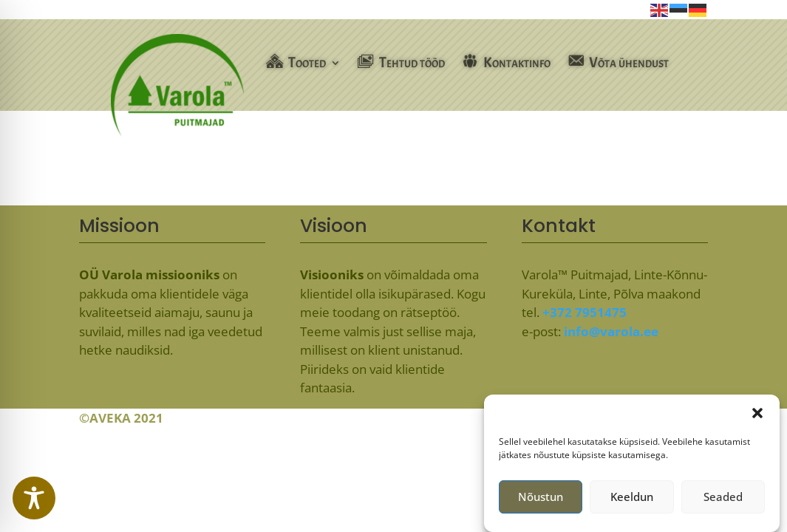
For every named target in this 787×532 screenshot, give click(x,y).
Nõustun (541, 501)
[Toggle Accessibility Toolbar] (34, 498)
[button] (757, 417)
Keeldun (632, 501)
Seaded (723, 501)
